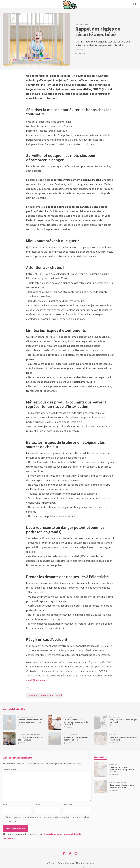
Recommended (100, 757)
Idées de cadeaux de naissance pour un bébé (123, 739)
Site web (68, 805)
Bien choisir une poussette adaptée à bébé (76, 739)
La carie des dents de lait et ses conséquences (30, 739)
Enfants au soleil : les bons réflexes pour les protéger (30, 721)
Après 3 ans (33, 717)
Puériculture (47, 695)
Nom (6, 805)
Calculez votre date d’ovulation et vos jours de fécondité (76, 722)
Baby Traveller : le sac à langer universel (123, 721)
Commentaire (10, 770)
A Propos (51, 863)
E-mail (37, 805)
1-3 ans (85, 24)
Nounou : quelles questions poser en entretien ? (122, 786)
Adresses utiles (35, 735)
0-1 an (79, 24)
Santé (59, 695)
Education (32, 695)
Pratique (69, 717)
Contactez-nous (66, 863)
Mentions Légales (85, 863)
